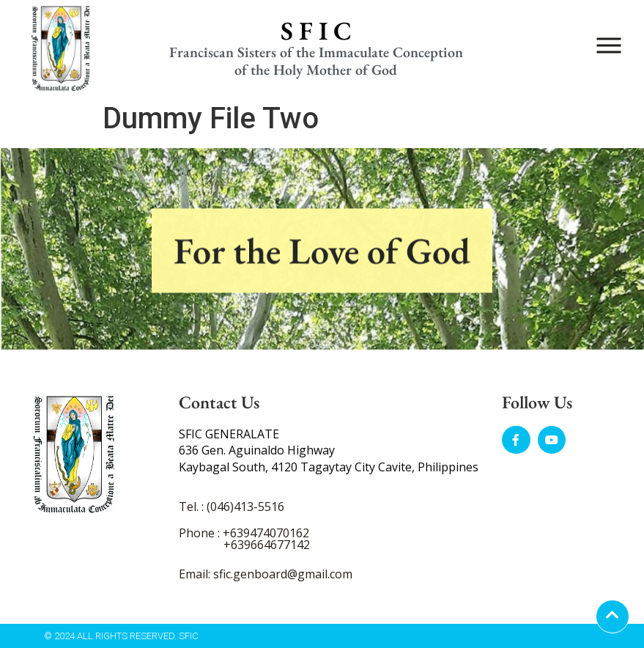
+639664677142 (267, 545)
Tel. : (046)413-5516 (232, 507)
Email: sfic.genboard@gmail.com (266, 574)
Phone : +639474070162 (244, 533)
